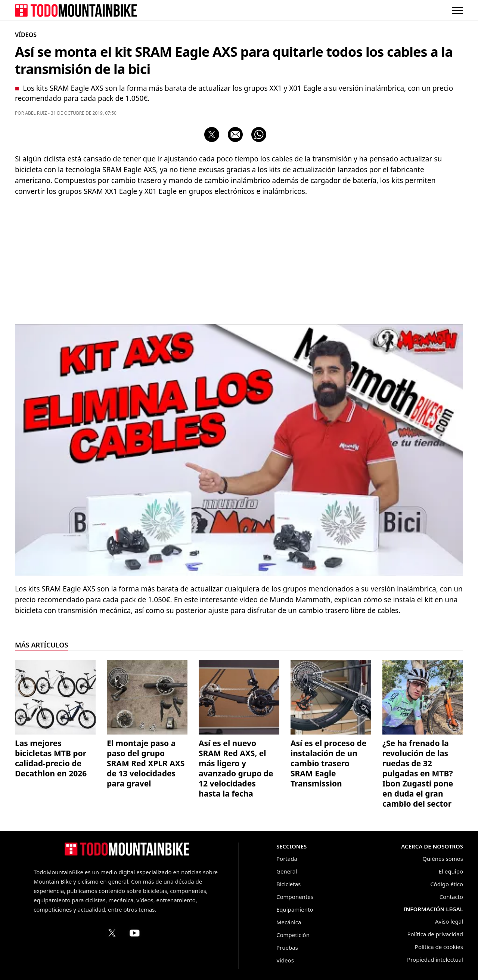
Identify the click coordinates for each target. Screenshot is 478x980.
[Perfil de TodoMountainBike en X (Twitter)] (112, 933)
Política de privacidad (435, 934)
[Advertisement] (239, 257)
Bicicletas (288, 884)
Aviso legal (449, 921)
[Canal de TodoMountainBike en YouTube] (134, 933)
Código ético (447, 884)
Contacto (451, 897)
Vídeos (285, 960)
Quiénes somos (443, 859)
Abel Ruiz (36, 113)
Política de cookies (439, 947)
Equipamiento (295, 909)
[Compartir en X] (212, 135)
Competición (293, 935)
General (287, 871)
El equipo (451, 871)
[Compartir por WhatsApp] (259, 135)
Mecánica (289, 922)
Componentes (295, 897)
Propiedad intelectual (435, 959)
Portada (287, 859)
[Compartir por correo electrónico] (235, 135)
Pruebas (287, 947)
